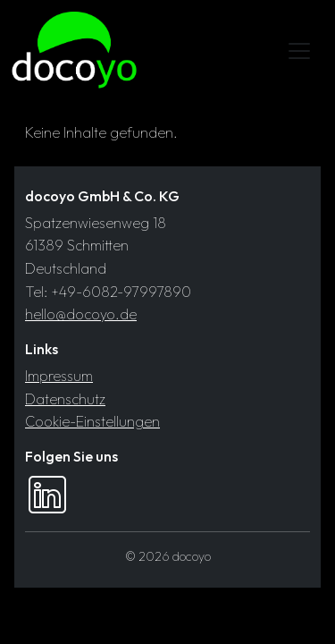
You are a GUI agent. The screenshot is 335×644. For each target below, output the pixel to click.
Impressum (59, 376)
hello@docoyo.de (81, 314)
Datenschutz (65, 399)
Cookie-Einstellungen (92, 421)
